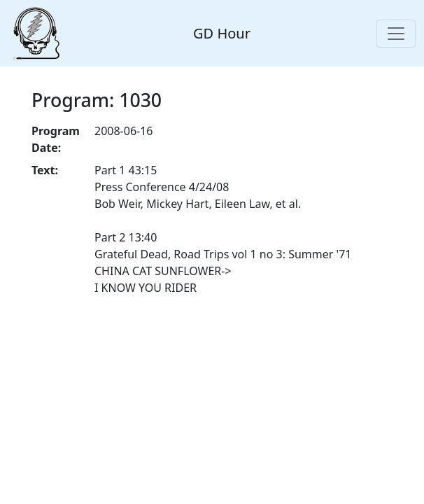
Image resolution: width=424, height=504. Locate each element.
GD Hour (222, 33)
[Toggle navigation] (396, 34)
